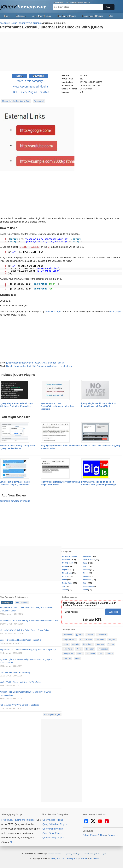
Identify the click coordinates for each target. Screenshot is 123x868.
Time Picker (68, 649)
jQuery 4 (79, 635)
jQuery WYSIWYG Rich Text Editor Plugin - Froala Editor (24, 630)
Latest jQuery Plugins (41, 16)
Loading (86, 569)
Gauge (80, 654)
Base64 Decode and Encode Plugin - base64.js (20, 640)
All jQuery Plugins (69, 556)
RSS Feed (94, 858)
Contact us (113, 835)
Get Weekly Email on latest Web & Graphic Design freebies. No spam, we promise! (90, 604)
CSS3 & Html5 (68, 563)
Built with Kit (92, 620)
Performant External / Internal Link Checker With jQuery (52, 27)
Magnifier (112, 639)
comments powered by (15, 501)
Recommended (22, 602)
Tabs (101, 654)
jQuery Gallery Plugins (53, 838)
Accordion (87, 556)
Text (64, 586)
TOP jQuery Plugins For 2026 (31, 92)
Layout (86, 566)
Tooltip (65, 590)
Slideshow (87, 580)
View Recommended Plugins (31, 87)
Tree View (67, 658)
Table (85, 583)
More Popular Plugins (52, 715)
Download (38, 76)
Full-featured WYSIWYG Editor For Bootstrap (20, 705)
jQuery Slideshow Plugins (55, 824)
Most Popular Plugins (66, 16)
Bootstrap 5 (68, 635)
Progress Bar (103, 649)
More (12, 842)
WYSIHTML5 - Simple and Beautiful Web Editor (21, 682)
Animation (66, 559)
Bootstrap (100, 644)
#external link (39, 101)
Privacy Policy (73, 858)
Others (65, 576)
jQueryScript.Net (58, 858)
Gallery (65, 566)
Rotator (86, 576)
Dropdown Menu (70, 639)
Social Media (67, 583)
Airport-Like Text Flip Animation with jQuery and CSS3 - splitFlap (28, 650)
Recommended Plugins (93, 16)
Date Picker (100, 639)
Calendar (76, 644)
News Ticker (88, 644)
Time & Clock (88, 586)
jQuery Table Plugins (52, 833)
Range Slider (68, 654)
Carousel (90, 635)
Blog (111, 16)
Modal (66, 644)
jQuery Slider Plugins (52, 820)
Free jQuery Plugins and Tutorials (24, 6)
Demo (20, 76)
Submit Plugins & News (94, 835)
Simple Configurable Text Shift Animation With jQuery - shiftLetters (39, 366)
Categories (21, 16)
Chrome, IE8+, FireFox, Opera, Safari (16, 101)
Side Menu (91, 654)
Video (77, 658)
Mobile (86, 573)
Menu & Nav (67, 573)
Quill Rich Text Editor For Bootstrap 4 (16, 672)
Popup (79, 649)
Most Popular (7, 602)
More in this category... (31, 81)
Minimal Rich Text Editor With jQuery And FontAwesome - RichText (29, 620)
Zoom (85, 590)
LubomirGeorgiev (53, 311)
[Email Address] (84, 612)
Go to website (86, 89)
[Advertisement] (61, 52)
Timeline (110, 654)
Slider (64, 580)
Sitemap (84, 858)
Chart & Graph (89, 559)
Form (85, 563)
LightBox (66, 569)
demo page (115, 311)
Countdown (102, 635)
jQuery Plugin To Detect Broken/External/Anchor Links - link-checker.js (57, 406)
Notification (90, 649)
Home (7, 16)
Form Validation (86, 639)
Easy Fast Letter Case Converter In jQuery (101, 445)
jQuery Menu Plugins (52, 829)
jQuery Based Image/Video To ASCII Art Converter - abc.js (35, 363)
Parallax (111, 644)
